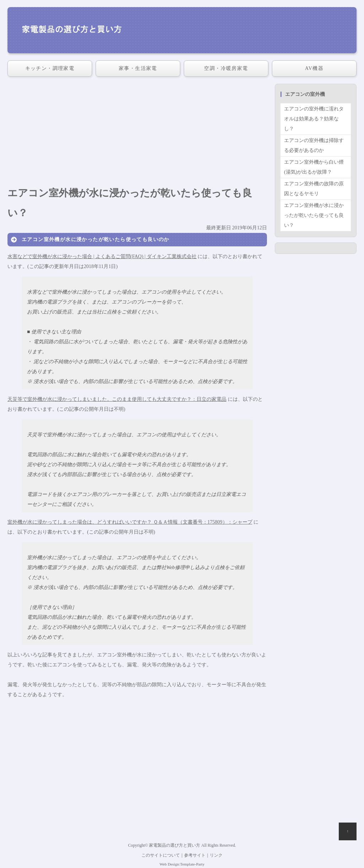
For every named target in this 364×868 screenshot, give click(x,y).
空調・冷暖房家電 (226, 68)
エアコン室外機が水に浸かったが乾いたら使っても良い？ (314, 215)
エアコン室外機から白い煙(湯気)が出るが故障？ (314, 167)
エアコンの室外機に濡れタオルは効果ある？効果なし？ (314, 119)
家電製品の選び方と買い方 (175, 845)
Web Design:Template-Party (182, 864)
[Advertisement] (137, 133)
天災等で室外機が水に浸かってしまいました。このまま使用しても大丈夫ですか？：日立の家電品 (117, 399)
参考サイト (195, 855)
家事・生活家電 (138, 68)
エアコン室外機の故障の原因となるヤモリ (314, 189)
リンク (216, 855)
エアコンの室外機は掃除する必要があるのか (314, 145)
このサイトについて (161, 855)
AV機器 (314, 68)
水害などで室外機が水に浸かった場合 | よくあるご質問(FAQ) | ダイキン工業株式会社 (102, 256)
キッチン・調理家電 (50, 68)
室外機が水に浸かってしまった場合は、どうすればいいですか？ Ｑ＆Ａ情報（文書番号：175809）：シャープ (130, 522)
